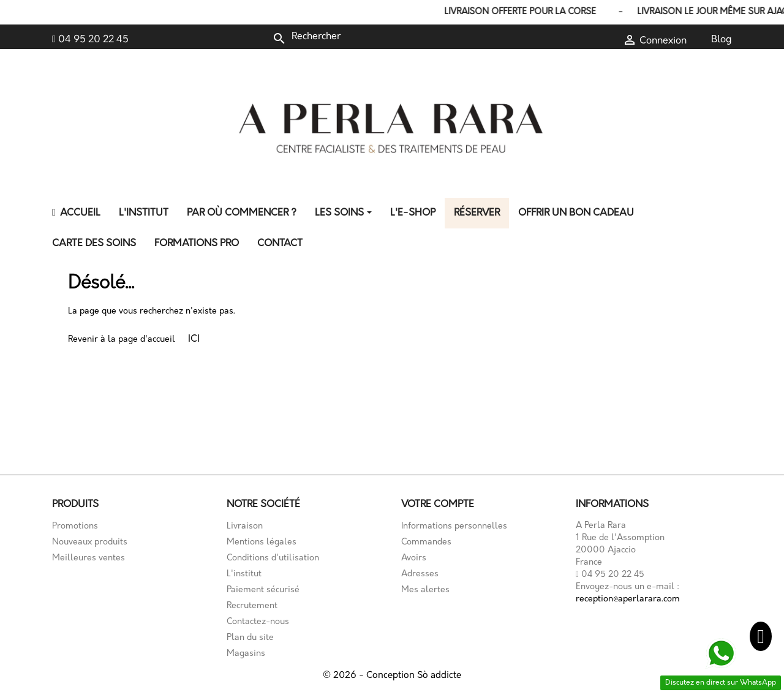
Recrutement (252, 606)
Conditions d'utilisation (273, 558)
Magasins (246, 654)
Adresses (420, 574)
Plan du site (250, 638)
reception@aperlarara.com (628, 599)
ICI (194, 339)
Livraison (245, 526)
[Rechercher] (354, 37)
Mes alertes (425, 590)
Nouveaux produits (90, 542)
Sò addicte (439, 676)
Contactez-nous (258, 622)
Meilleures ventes (89, 558)
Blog (722, 40)
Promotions (75, 526)
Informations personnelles (454, 526)
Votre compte (438, 505)
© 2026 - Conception (370, 676)
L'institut (244, 574)
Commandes (426, 542)
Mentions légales (262, 542)
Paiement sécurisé (263, 590)
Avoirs (414, 558)
